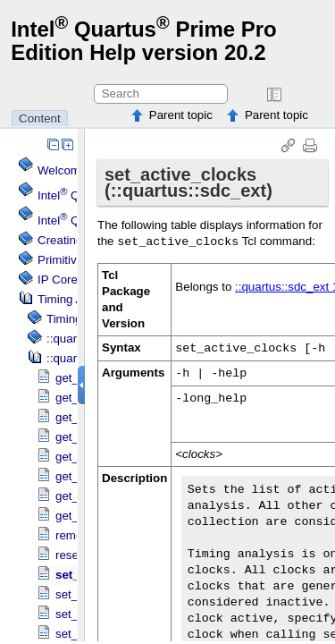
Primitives (63, 260)
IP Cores (61, 280)
